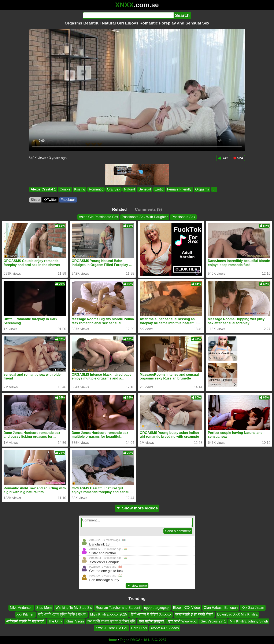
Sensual (145, 189)
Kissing (80, 189)
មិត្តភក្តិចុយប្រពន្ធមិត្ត (157, 608)
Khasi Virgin (75, 621)
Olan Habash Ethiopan (221, 608)
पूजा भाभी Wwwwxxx (182, 621)
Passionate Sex (183, 217)
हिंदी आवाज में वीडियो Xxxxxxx (151, 614)
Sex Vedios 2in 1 (213, 621)
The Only (55, 621)
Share (35, 200)
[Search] (128, 15)
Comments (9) (148, 209)
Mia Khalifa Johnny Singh (249, 621)
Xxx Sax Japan (253, 608)
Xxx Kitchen (25, 614)
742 (223, 158)
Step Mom (44, 608)
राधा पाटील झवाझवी (151, 621)
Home (112, 640)
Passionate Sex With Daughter (145, 217)
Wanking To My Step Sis (74, 608)
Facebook (68, 200)
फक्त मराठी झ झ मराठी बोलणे (194, 614)
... (214, 189)
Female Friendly (179, 189)
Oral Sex (114, 189)
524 (238, 158)
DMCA (135, 640)
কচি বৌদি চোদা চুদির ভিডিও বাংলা (62, 614)
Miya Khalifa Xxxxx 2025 (108, 614)
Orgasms (202, 189)
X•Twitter (50, 200)
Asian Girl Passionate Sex (98, 217)
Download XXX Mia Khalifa (237, 614)
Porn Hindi (139, 628)
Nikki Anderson (21, 608)
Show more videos (137, 508)
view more (137, 585)
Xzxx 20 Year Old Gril (111, 628)
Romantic (96, 189)
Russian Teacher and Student (118, 608)
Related (119, 209)
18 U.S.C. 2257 (155, 640)
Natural (129, 189)
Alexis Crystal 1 (43, 189)
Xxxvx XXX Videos (165, 628)
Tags (124, 640)
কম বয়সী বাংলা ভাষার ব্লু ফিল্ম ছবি (111, 621)
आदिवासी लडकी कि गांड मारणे (25, 621)
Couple (65, 189)
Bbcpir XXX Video (187, 608)
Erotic (159, 189)
